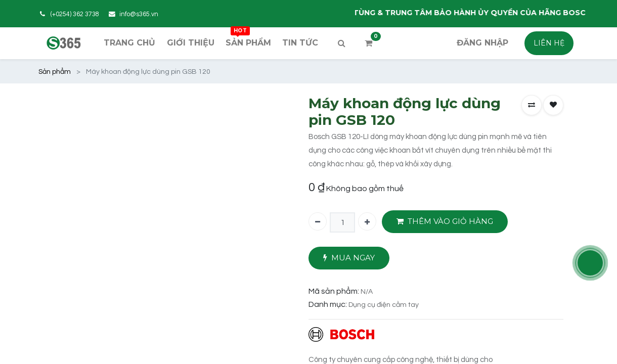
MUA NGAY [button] (349, 258)
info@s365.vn (139, 14)
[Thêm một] (367, 221)
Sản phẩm (55, 72)
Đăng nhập (482, 43)
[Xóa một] (318, 221)
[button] (532, 105)
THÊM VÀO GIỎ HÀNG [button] (445, 222)
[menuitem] (129, 43)
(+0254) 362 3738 (75, 14)
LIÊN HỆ (549, 43)
